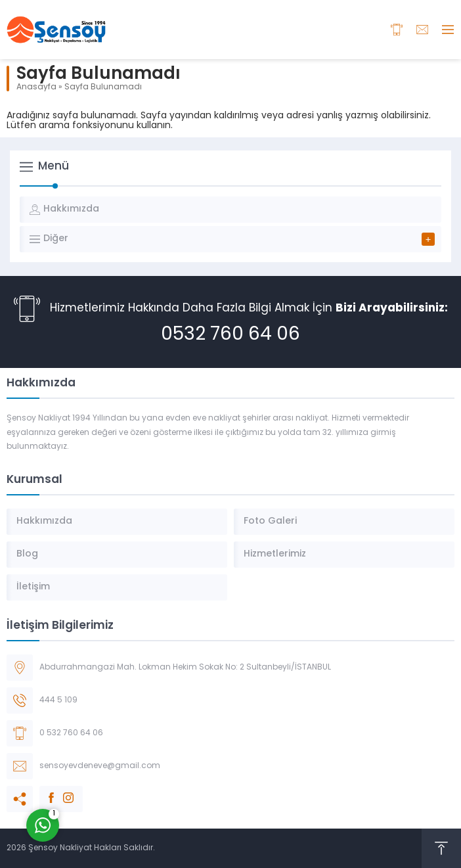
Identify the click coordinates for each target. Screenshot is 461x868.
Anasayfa (36, 87)
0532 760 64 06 (230, 335)
